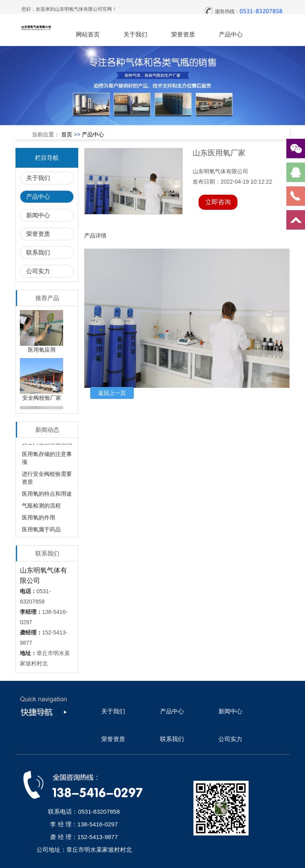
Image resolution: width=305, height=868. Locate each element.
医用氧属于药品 (41, 531)
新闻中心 (38, 215)
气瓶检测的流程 (41, 507)
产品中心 (231, 34)
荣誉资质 (183, 34)
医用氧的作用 (39, 519)
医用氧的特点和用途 (47, 495)
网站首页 (88, 34)
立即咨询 (218, 202)
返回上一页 (112, 393)
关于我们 (135, 34)
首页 (67, 134)
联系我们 (38, 252)
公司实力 (38, 271)
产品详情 (95, 236)
